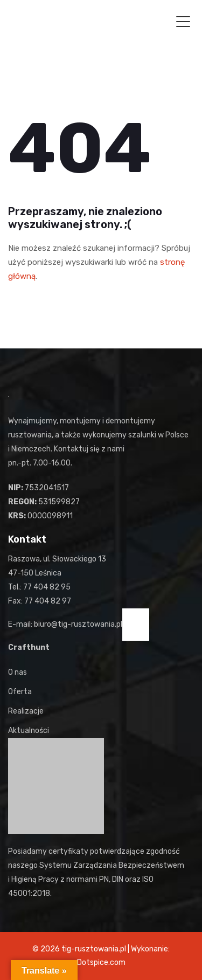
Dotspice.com (101, 962)
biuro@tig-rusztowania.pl (78, 624)
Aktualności (29, 731)
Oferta (20, 692)
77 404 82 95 (47, 587)
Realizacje (26, 711)
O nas (18, 672)
